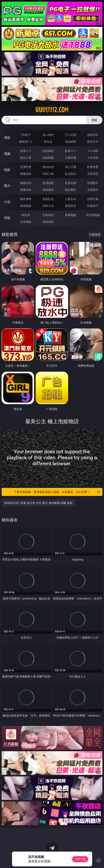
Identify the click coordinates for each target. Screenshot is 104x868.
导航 (7, 218)
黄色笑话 (71, 206)
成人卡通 (71, 167)
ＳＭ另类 (93, 158)
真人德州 (48, 135)
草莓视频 (71, 215)
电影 (7, 170)
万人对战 (71, 135)
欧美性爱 (93, 167)
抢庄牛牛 (93, 142)
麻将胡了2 (26, 142)
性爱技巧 (93, 206)
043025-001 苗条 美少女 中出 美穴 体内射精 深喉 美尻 (38, 503)
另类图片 (93, 190)
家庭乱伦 (48, 199)
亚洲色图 (48, 183)
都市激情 (26, 199)
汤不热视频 (93, 215)
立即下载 (80, 859)
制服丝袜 (26, 174)
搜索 (94, 120)
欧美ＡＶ (71, 151)
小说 (7, 202)
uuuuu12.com (52, 110)
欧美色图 (71, 183)
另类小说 (48, 206)
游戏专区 (93, 135)
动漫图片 (93, 183)
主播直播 (71, 158)
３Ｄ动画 (93, 151)
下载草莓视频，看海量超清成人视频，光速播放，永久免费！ (57, 492)
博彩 (7, 138)
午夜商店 (48, 215)
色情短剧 (48, 222)
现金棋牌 (71, 142)
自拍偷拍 (48, 151)
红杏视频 (26, 222)
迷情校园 (26, 206)
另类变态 (93, 174)
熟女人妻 (26, 158)
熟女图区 (71, 190)
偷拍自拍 (48, 167)
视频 (7, 154)
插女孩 (26, 215)
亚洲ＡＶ (26, 151)
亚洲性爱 (26, 167)
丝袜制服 (48, 158)
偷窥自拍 (26, 183)
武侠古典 (93, 199)
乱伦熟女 (71, 174)
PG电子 (26, 135)
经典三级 (48, 174)
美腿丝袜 (26, 190)
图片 (7, 186)
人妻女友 (71, 199)
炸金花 (48, 142)
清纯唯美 (48, 190)
